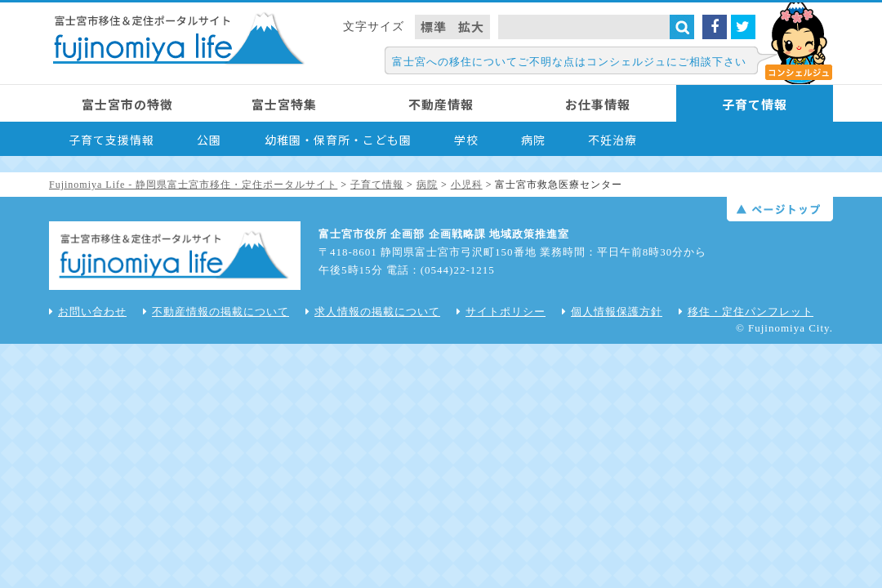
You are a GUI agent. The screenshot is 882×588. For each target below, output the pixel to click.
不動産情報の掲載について (216, 312)
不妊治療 (612, 140)
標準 (434, 27)
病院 (533, 140)
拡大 (471, 27)
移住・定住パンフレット (746, 312)
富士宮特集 (284, 104)
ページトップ (780, 209)
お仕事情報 (598, 104)
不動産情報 (441, 104)
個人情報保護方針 (612, 312)
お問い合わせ (88, 312)
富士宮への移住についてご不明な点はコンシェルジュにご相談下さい (569, 62)
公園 (209, 140)
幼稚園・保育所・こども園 (338, 140)
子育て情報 (755, 104)
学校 (466, 140)
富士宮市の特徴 (127, 104)
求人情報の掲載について (373, 312)
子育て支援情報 (111, 140)
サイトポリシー (501, 312)
